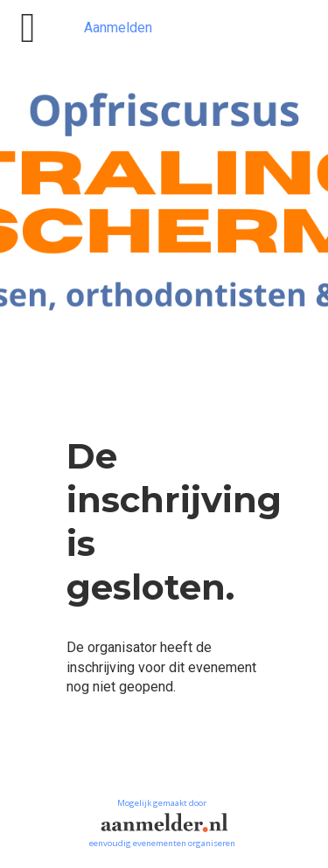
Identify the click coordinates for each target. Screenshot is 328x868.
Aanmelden (118, 28)
